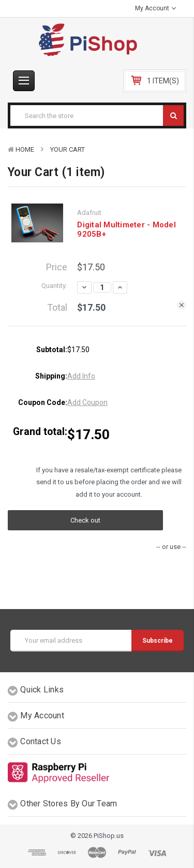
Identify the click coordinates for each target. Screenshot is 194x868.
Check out (85, 520)
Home (25, 149)
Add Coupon (87, 402)
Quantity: (54, 286)
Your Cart (68, 149)
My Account (155, 8)
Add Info (81, 376)
